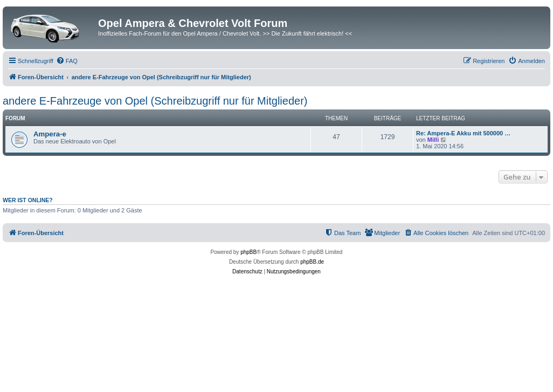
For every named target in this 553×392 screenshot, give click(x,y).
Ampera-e (50, 134)
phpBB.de (312, 262)
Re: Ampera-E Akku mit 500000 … (463, 133)
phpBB (248, 252)
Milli (433, 140)
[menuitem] (67, 61)
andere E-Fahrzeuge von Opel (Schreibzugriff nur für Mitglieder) (155, 101)
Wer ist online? (28, 200)
